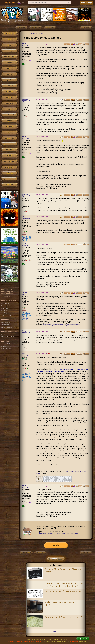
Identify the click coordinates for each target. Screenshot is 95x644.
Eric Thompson (26, 217)
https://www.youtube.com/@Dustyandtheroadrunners (62, 325)
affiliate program (29, 642)
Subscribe (12, 3)
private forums (9, 179)
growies (9, 39)
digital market (9, 161)
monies (9, 68)
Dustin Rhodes (25, 293)
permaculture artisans (9, 115)
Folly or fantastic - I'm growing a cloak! (63, 591)
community (9, 92)
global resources (9, 144)
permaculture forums (9, 33)
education (9, 126)
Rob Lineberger (26, 354)
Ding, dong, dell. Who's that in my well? (63, 617)
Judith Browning (25, 44)
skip (9, 132)
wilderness (9, 97)
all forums (9, 185)
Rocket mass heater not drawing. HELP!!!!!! (60, 604)
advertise (19, 642)
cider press (9, 150)
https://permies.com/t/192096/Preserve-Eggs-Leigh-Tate (59, 533)
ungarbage (9, 86)
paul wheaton (74, 642)
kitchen (9, 74)
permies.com (9, 167)
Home (5, 3)
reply (56, 545)
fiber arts (9, 103)
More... (56, 631)
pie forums (9, 173)
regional (9, 121)
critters (9, 45)
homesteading (9, 57)
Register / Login (87, 3)
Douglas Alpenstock (26, 100)
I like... (24, 235)
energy (9, 63)
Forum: (26, 33)
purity (9, 80)
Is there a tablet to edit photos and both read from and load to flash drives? (64, 585)
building (9, 51)
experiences (9, 138)
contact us (11, 642)
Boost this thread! (56, 559)
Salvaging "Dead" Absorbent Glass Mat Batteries (63, 570)
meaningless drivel (37, 33)
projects (9, 156)
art (9, 109)
